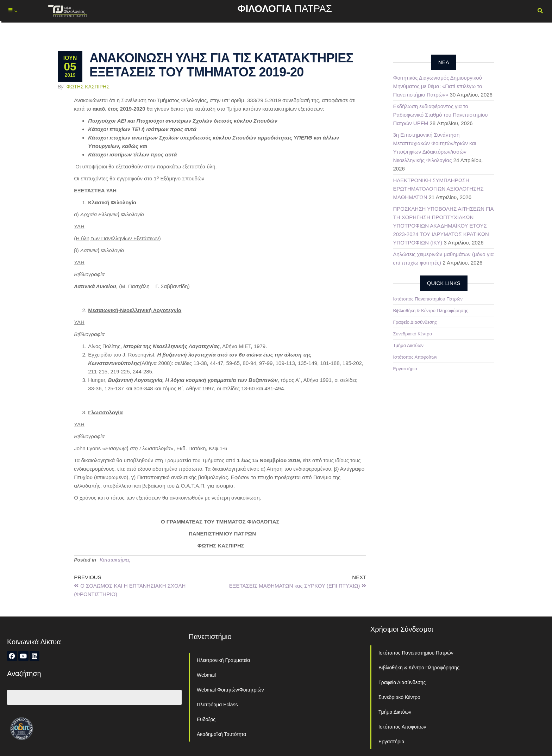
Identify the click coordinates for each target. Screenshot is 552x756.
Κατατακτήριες (115, 560)
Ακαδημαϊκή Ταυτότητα (221, 734)
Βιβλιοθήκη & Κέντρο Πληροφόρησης (431, 311)
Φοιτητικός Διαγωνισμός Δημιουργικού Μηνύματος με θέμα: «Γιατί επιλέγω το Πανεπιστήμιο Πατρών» (438, 86)
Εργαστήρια (405, 369)
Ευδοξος (206, 719)
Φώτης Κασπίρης (88, 87)
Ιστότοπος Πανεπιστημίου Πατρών (428, 299)
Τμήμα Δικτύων (409, 345)
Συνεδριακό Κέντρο (413, 334)
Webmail (206, 675)
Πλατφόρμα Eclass (217, 705)
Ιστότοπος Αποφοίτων (415, 357)
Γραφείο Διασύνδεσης (415, 322)
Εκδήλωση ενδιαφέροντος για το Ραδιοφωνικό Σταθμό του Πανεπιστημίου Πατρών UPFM (441, 115)
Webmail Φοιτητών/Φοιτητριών (230, 690)
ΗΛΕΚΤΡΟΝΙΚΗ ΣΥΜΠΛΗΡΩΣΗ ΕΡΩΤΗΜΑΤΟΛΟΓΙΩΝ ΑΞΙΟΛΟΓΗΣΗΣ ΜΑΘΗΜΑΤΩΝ (438, 189)
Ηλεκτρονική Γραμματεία (223, 660)
